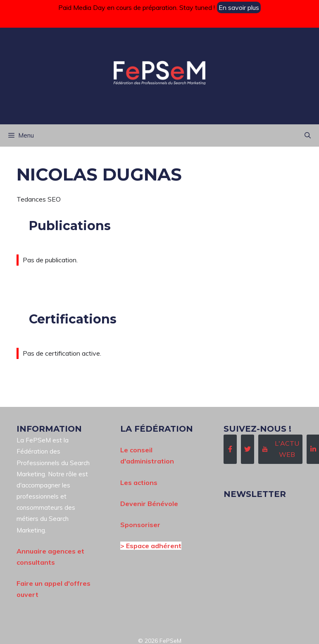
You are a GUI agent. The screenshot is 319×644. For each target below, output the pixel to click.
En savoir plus (239, 7)
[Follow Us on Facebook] (230, 449)
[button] (308, 135)
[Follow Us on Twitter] (248, 449)
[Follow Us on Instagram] (280, 449)
